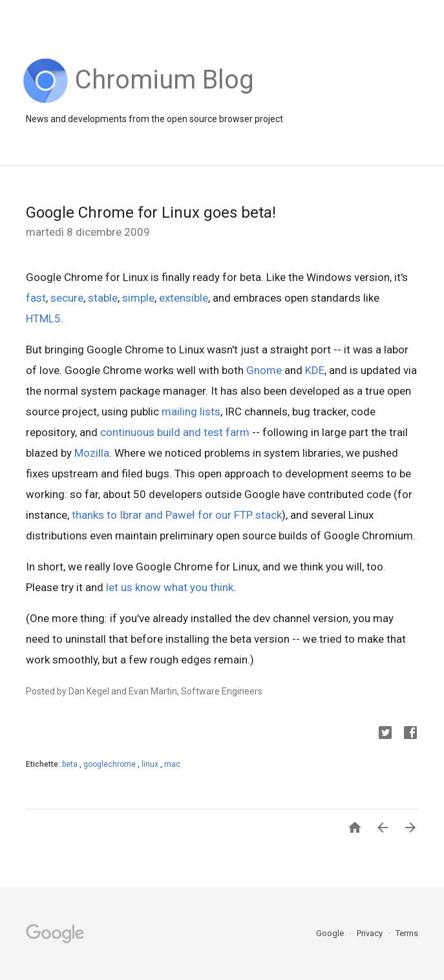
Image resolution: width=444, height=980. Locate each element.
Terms (407, 933)
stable (103, 298)
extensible (184, 298)
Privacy (371, 933)
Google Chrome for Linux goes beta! (151, 213)
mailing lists (191, 412)
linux (151, 764)
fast (36, 298)
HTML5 (43, 318)
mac (172, 764)
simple (138, 298)
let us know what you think (170, 587)
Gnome (264, 370)
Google (331, 933)
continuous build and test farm (175, 432)
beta (71, 764)
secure (67, 298)
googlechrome (111, 764)
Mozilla (92, 453)
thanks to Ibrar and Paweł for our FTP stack (177, 515)
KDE (315, 370)
